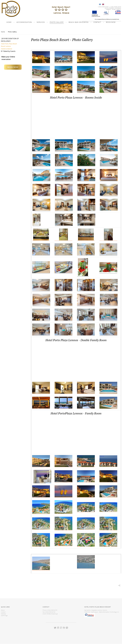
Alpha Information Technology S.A (109, 612)
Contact (97, 22)
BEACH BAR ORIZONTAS (79, 22)
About (3, 610)
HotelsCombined (7, 49)
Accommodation (24, 22)
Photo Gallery (57, 22)
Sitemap (3, 614)
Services (41, 22)
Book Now (111, 22)
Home (9, 22)
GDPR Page (4, 616)
